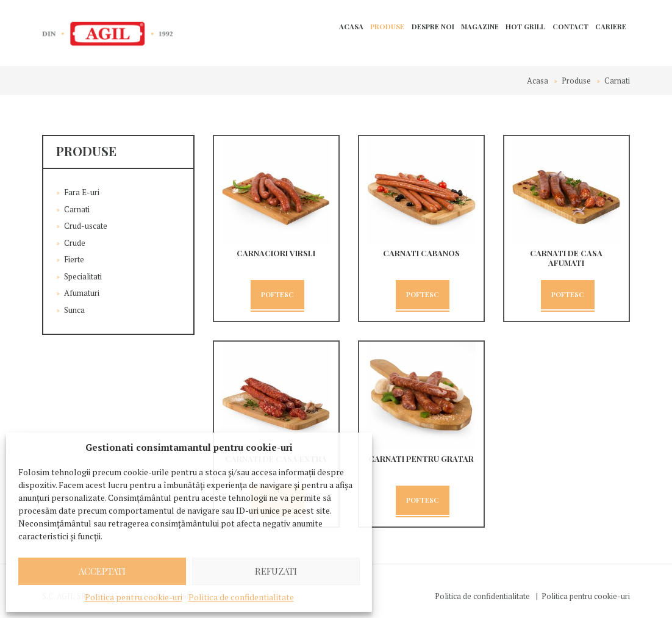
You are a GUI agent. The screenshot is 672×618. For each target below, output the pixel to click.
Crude (75, 243)
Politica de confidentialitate (241, 597)
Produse (387, 27)
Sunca (74, 310)
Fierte (74, 259)
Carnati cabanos (421, 253)
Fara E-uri (82, 192)
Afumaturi (82, 293)
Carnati (77, 209)
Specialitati (83, 276)
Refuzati (276, 571)
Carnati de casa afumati (566, 258)
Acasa (351, 27)
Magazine (480, 27)
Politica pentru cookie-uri (134, 597)
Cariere (611, 27)
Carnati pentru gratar (421, 458)
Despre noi (433, 27)
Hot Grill (525, 27)
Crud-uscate (86, 226)
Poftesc (277, 294)
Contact (570, 27)
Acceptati (102, 571)
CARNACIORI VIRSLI (276, 253)
